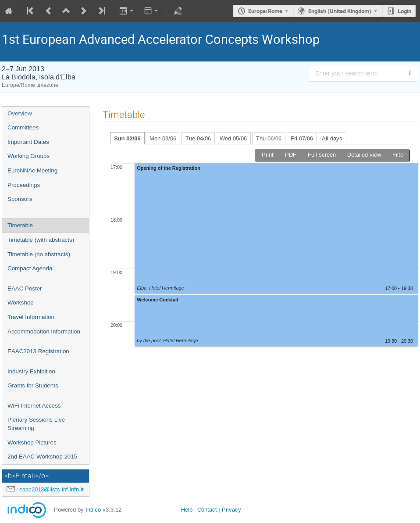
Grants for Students (33, 385)
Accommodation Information (44, 331)
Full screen (322, 155)
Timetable (20, 225)
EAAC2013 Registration (38, 351)
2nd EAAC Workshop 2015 (42, 457)
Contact (207, 510)
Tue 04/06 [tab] (198, 138)
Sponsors (20, 199)
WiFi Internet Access (34, 406)
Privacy (231, 510)
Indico (93, 510)
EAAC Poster (25, 288)
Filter (399, 155)
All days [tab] (332, 138)
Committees (23, 127)
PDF (291, 155)
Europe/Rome (265, 11)
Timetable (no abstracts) (39, 254)
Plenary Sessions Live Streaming (36, 424)
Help (187, 510)
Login (404, 11)
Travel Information (31, 317)
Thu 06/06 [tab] (269, 138)
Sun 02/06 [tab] (127, 138)
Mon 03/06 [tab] (163, 138)
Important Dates (28, 142)
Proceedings (24, 185)
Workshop (21, 303)
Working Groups (28, 156)
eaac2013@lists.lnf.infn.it (52, 489)
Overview (20, 113)
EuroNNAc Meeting (32, 170)
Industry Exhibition (31, 371)
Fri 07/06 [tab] (302, 138)
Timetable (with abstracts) (41, 240)
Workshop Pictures (32, 442)
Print (268, 155)
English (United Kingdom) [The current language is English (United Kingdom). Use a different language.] (340, 11)
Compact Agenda (30, 268)
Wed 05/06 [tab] (233, 138)
